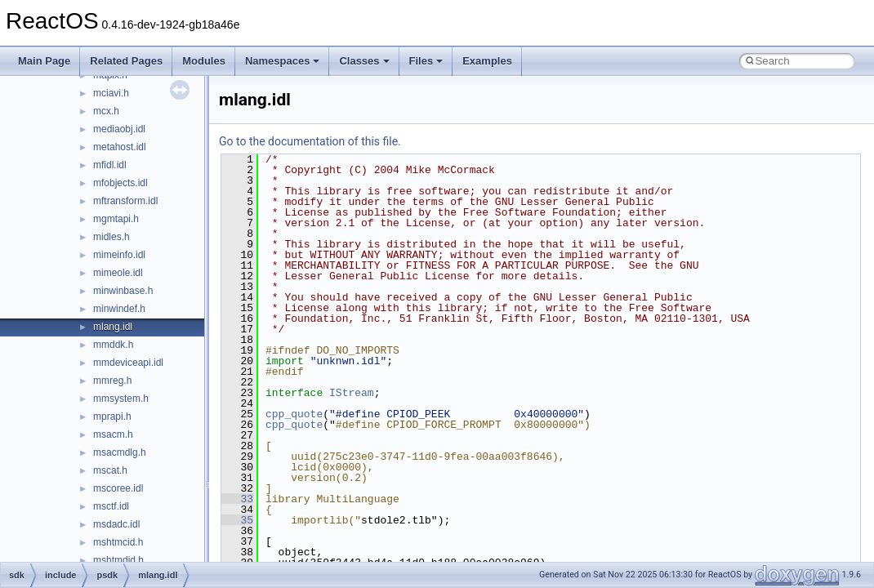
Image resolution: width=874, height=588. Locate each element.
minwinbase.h (123, 291)
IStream (352, 393)
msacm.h (113, 434)
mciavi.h (111, 93)
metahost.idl (120, 147)
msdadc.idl (116, 524)
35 (237, 520)
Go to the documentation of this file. (310, 141)
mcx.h (106, 111)
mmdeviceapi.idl (128, 363)
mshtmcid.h (118, 542)
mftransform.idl (125, 201)
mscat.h (110, 470)
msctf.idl (111, 506)
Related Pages (126, 61)
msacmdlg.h (120, 452)
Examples (487, 61)
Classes (364, 61)
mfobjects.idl (120, 183)
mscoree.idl (118, 488)
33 (237, 499)
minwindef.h (119, 309)
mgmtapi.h (116, 219)
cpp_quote (294, 414)
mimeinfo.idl (119, 255)
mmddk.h (113, 345)
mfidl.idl (110, 165)
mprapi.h (112, 416)
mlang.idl (113, 327)
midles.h (111, 237)
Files (426, 61)
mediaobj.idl (119, 129)
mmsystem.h (121, 399)
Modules (204, 61)
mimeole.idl (118, 273)
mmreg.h (112, 381)
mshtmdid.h (118, 560)
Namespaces (283, 61)
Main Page (44, 61)
